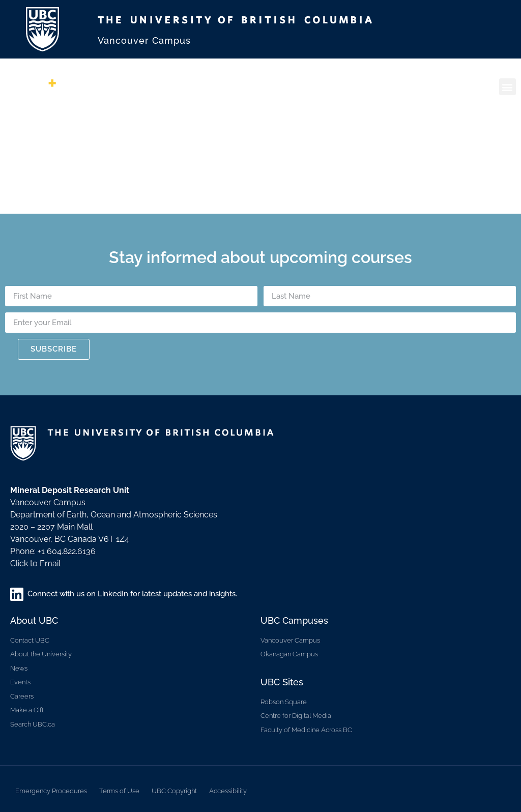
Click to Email (35, 563)
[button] (508, 87)
